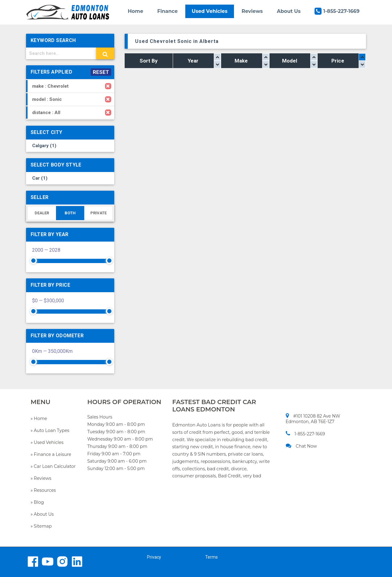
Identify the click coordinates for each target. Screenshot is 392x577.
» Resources (43, 490)
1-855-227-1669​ (305, 434)
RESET (101, 72)
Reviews (252, 11)
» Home (39, 418)
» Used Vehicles (47, 442)
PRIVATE (98, 213)
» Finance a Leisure (51, 454)
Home (135, 11)
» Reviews (41, 478)
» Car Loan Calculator (53, 466)
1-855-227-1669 (337, 11)
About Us (289, 11)
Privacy (154, 557)
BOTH (70, 213)
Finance (168, 11)
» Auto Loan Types (50, 430)
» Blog (37, 502)
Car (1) (40, 178)
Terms (211, 557)
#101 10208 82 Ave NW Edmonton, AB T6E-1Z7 (313, 419)
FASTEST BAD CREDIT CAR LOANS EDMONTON (214, 406)
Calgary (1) (44, 146)
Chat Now (301, 446)
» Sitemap (41, 526)
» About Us (42, 514)
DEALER (42, 213)
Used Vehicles (210, 11)
